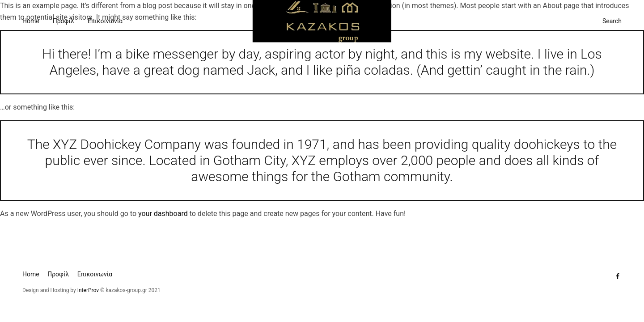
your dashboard (163, 214)
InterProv (87, 290)
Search (612, 21)
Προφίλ (64, 21)
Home (31, 21)
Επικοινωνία (105, 21)
